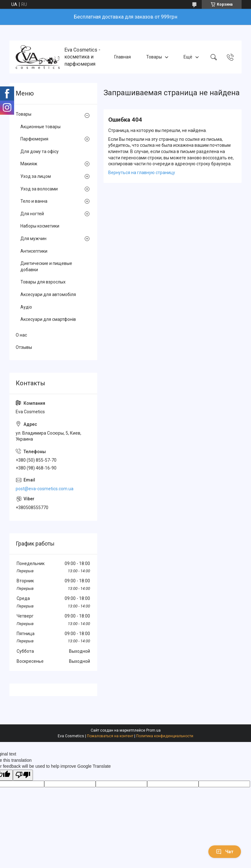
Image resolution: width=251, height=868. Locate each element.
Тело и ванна (34, 201)
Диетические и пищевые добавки (46, 266)
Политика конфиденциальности (165, 736)
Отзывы (24, 347)
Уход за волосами (39, 189)
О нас (21, 335)
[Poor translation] (23, 775)
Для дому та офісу (40, 151)
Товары (154, 57)
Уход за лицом (36, 176)
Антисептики (34, 251)
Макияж (29, 164)
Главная (123, 57)
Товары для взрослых (43, 282)
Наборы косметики (40, 226)
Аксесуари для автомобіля (48, 294)
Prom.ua (153, 730)
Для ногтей (32, 214)
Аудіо (26, 307)
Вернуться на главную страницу (142, 173)
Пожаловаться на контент (110, 736)
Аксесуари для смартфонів (48, 319)
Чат (225, 852)
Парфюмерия (34, 139)
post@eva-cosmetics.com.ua (45, 489)
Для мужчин (33, 239)
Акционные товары (40, 127)
